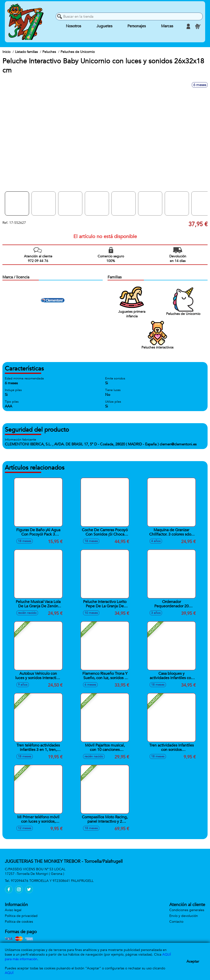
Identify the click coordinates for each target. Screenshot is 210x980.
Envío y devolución (184, 916)
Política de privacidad (21, 916)
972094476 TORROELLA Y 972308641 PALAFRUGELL (52, 881)
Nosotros (74, 26)
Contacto (176, 922)
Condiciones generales (187, 910)
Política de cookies (19, 922)
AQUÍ (9, 973)
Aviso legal (13, 910)
